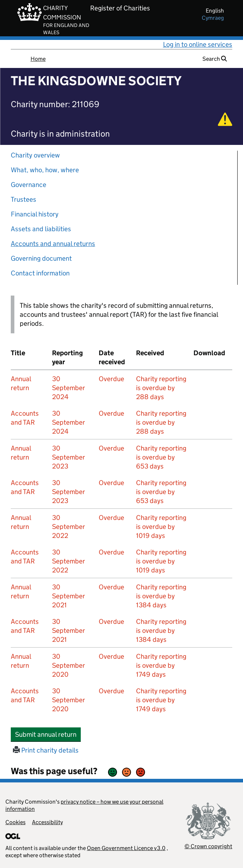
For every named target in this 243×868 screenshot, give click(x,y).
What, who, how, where (45, 170)
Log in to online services (198, 44)
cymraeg (213, 18)
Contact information (40, 273)
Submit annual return (48, 734)
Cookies (15, 822)
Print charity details (46, 750)
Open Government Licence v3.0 (126, 848)
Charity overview (35, 155)
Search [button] (215, 59)
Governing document (41, 258)
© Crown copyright (208, 846)
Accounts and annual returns (53, 244)
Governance (29, 185)
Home (38, 59)
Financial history (35, 214)
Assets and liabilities (41, 229)
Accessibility (47, 822)
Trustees (24, 199)
